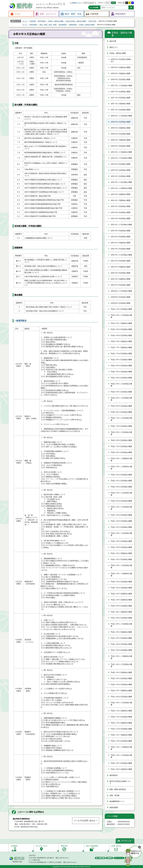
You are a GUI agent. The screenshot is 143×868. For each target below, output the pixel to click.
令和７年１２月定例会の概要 (121, 86)
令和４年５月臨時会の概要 (121, 194)
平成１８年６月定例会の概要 (121, 697)
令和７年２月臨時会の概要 (121, 104)
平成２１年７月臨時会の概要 (121, 735)
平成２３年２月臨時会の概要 (121, 553)
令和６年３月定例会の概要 (121, 146)
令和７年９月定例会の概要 (121, 92)
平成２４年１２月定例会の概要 (121, 508)
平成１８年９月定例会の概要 (121, 618)
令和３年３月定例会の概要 (121, 249)
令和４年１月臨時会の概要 (121, 200)
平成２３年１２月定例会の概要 (121, 534)
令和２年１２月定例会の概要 (121, 255)
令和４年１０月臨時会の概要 (121, 188)
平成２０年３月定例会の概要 (121, 678)
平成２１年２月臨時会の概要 (121, 711)
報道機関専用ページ (117, 801)
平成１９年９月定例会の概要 (121, 650)
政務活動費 (114, 807)
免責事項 (110, 858)
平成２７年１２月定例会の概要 (121, 419)
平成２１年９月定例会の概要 (121, 741)
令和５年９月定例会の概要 (121, 164)
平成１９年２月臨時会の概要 (121, 632)
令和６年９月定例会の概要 (121, 122)
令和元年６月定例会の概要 (121, 303)
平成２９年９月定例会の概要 (121, 378)
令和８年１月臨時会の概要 (121, 73)
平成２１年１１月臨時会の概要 (121, 748)
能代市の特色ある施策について (120, 782)
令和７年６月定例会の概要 (121, 98)
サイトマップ (119, 858)
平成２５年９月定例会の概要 (121, 475)
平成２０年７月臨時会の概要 (121, 691)
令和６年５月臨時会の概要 (121, 128)
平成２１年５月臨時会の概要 (121, 723)
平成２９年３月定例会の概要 (121, 360)
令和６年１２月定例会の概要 (121, 116)
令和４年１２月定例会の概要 (121, 182)
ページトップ (126, 841)
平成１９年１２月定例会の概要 (121, 665)
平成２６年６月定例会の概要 (121, 501)
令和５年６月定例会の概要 (121, 170)
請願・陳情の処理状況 (118, 789)
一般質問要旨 (20, 321)
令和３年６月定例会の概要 (121, 237)
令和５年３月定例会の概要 (121, 176)
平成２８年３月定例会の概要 (121, 412)
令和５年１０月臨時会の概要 (121, 152)
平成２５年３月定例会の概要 (121, 481)
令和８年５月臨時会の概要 (121, 67)
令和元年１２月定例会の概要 (121, 291)
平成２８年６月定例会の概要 (121, 406)
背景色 (120, 3)
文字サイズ (102, 3)
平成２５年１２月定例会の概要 (121, 494)
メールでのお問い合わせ (85, 821)
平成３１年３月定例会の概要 (121, 309)
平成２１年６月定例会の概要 (121, 729)
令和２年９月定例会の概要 (121, 261)
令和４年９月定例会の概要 (121, 212)
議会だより (114, 47)
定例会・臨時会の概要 (122, 34)
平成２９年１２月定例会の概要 (121, 385)
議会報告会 (114, 775)
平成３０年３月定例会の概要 (121, 392)
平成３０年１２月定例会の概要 (121, 316)
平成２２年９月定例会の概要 (121, 582)
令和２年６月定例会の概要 (121, 273)
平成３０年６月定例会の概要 (121, 335)
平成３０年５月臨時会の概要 (121, 341)
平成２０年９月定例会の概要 (121, 684)
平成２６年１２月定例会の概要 (121, 433)
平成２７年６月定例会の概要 (121, 354)
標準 (114, 3)
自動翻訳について (77, 3)
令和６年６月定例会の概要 (121, 134)
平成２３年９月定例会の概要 (121, 541)
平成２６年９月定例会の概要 (121, 440)
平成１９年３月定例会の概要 (121, 638)
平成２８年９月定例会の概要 (121, 366)
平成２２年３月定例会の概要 (121, 763)
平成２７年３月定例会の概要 (121, 446)
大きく (108, 3)
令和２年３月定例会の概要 (121, 285)
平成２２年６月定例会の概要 (121, 588)
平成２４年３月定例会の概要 (121, 527)
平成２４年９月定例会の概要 (121, 515)
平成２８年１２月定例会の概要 (121, 399)
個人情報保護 (100, 858)
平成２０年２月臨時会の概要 (121, 672)
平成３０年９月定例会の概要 (121, 329)
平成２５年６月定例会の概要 (121, 487)
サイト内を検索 (94, 8)
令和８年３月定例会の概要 (121, 79)
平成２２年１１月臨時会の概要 (121, 575)
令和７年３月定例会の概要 (121, 110)
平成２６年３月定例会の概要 (121, 452)
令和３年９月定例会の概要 (121, 231)
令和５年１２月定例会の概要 (121, 158)
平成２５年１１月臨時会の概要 (121, 468)
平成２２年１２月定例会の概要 (121, 566)
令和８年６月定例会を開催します (121, 60)
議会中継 (113, 41)
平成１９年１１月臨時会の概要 (121, 657)
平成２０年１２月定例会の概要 (121, 704)
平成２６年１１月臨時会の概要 (121, 460)
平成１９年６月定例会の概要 (121, 644)
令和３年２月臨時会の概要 (121, 243)
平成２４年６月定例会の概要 (121, 521)
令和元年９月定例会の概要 (121, 297)
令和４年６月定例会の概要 (121, 218)
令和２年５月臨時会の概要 (121, 267)
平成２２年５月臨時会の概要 (121, 600)
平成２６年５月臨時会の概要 (121, 594)
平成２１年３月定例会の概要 (121, 717)
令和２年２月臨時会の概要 (121, 279)
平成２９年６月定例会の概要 (121, 372)
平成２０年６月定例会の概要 (121, 606)
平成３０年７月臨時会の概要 (121, 323)
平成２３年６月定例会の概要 (121, 547)
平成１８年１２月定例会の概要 (121, 625)
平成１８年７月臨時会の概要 (121, 612)
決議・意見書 (114, 795)
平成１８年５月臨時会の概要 (121, 769)
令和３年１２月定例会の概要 (121, 225)
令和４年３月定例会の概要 (121, 206)
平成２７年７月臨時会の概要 (121, 347)
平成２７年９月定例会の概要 (121, 426)
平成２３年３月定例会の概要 (121, 559)
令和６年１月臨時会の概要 (121, 140)
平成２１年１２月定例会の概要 (121, 756)
